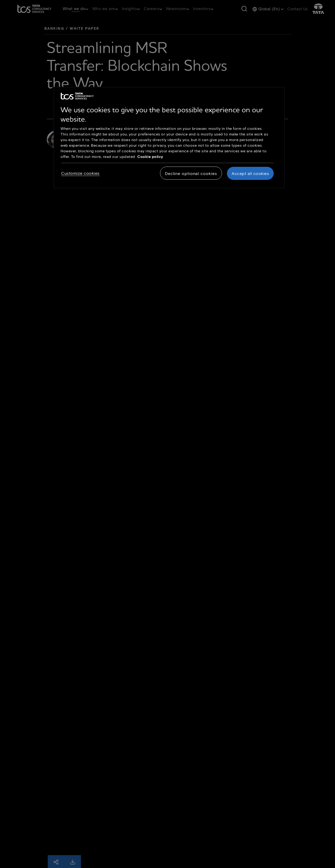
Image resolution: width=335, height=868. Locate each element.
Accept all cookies (250, 173)
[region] (169, 138)
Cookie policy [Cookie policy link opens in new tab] (150, 156)
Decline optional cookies (191, 173)
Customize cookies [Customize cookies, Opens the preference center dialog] (80, 173)
